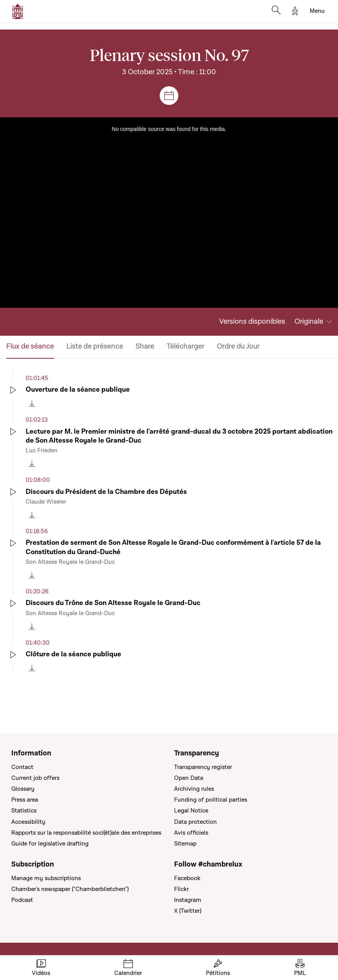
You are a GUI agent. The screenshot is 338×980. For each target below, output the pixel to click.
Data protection (195, 822)
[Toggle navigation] (317, 11)
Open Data (189, 778)
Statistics (24, 811)
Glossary (23, 789)
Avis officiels (191, 833)
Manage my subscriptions (46, 878)
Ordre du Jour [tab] (238, 346)
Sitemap (185, 844)
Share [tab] (145, 346)
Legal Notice (191, 811)
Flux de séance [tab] (30, 346)
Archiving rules (194, 789)
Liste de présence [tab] (95, 346)
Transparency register (203, 767)
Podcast (22, 900)
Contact (22, 767)
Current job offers (35, 778)
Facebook (187, 878)
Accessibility (28, 822)
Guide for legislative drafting (50, 844)
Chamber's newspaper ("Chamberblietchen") (70, 889)
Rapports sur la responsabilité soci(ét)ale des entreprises (86, 833)
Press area (25, 800)
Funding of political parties (211, 800)
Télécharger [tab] (186, 346)
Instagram (188, 900)
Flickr (181, 889)
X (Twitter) (188, 911)
